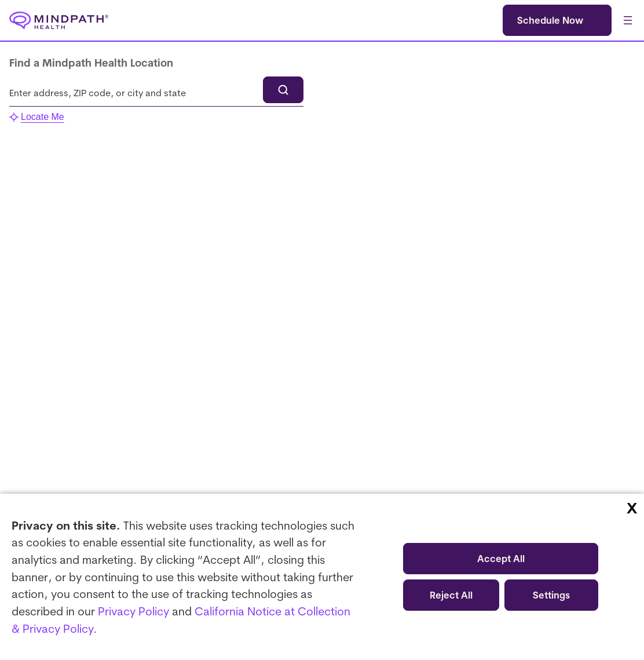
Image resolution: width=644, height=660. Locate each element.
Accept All (501, 559)
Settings (551, 595)
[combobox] (156, 93)
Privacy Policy (133, 611)
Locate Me (37, 117)
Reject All (451, 595)
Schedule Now (550, 20)
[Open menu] (628, 20)
